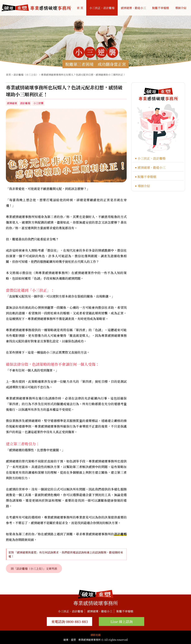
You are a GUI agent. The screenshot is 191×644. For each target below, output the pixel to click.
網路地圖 (96, 635)
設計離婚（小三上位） (26, 75)
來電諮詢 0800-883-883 (70, 622)
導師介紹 (181, 8)
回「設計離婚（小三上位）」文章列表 (34, 568)
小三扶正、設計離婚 (102, 8)
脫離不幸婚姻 (161, 8)
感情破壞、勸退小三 (133, 8)
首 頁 (80, 8)
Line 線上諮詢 (122, 622)
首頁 (8, 75)
